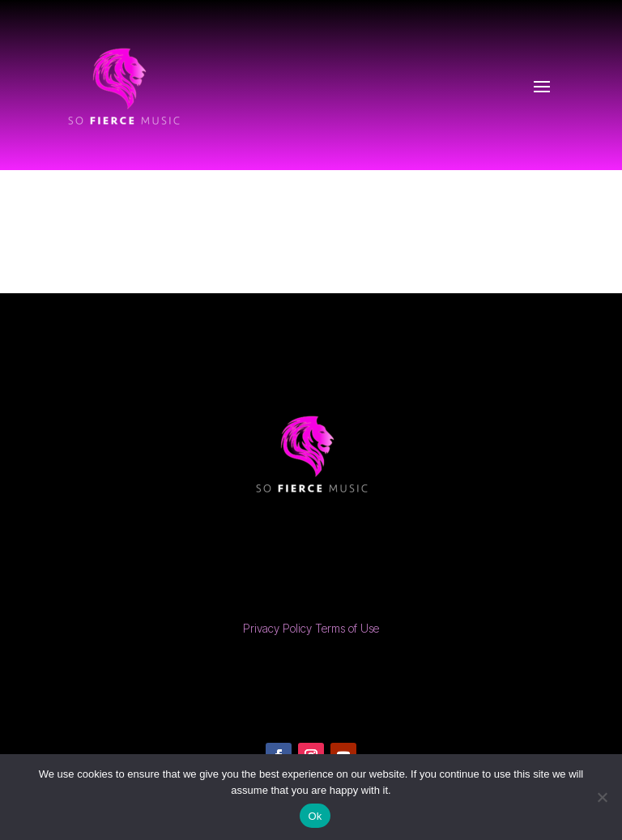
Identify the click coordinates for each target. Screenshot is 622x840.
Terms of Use (347, 628)
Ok (315, 816)
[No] (602, 797)
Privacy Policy (277, 628)
